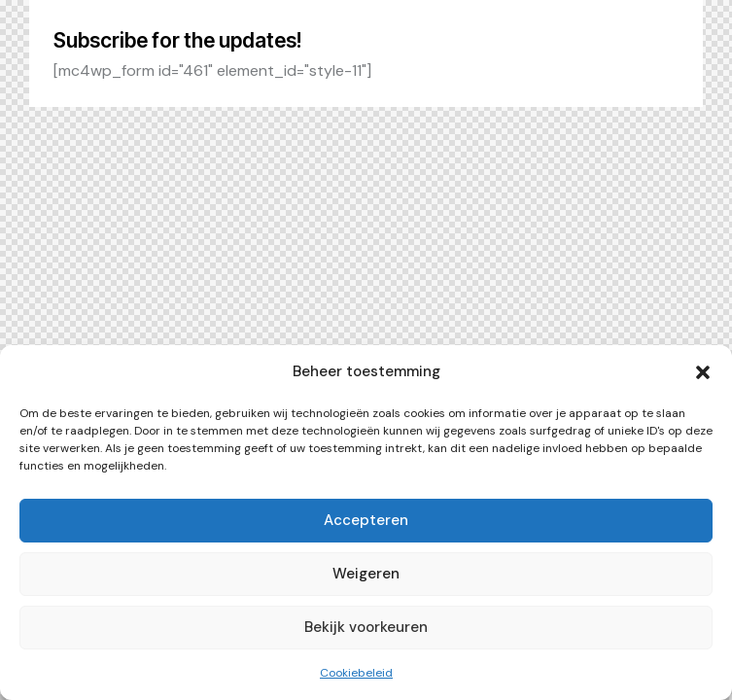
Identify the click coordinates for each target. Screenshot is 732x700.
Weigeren (366, 574)
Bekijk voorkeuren (366, 627)
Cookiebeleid (356, 673)
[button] (703, 372)
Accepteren (366, 520)
